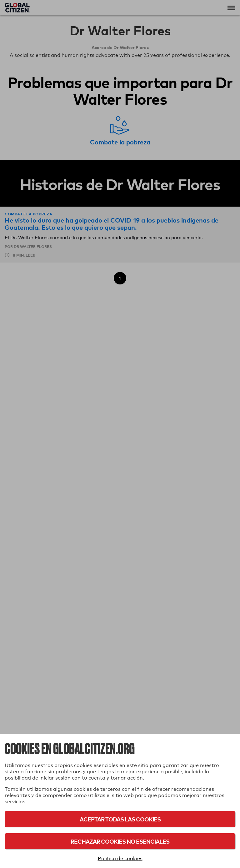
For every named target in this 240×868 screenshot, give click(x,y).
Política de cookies (120, 858)
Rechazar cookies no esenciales (120, 841)
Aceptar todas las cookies (120, 819)
